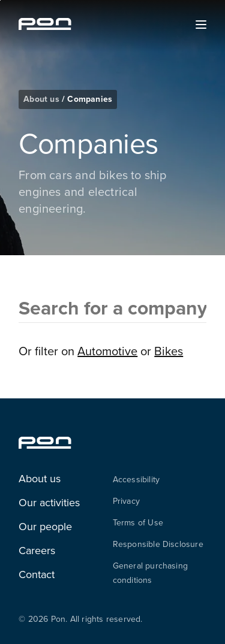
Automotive (107, 351)
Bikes (169, 351)
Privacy (126, 501)
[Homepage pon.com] (45, 26)
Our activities (49, 502)
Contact (37, 574)
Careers (37, 550)
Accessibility (136, 479)
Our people (45, 526)
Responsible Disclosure (158, 544)
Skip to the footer (0, 0)
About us (43, 99)
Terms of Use (138, 522)
